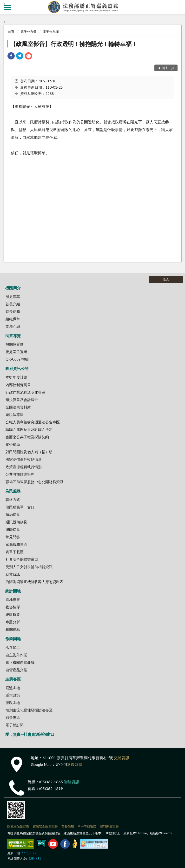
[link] (11, 56)
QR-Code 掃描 (17, 359)
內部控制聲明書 (18, 385)
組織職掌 (13, 319)
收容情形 (13, 607)
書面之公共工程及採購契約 (27, 437)
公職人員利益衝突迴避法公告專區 (33, 422)
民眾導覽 (13, 336)
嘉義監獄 (75, 764)
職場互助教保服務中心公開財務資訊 (34, 482)
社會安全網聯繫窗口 (22, 559)
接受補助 (13, 444)
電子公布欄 (29, 32)
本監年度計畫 (16, 377)
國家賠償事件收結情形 (24, 459)
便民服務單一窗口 (20, 507)
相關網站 (13, 629)
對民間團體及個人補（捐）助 (29, 452)
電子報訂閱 (15, 725)
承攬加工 (13, 647)
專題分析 (13, 622)
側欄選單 (7, 8)
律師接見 (13, 529)
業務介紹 (13, 326)
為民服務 (13, 491)
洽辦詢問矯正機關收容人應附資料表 (34, 582)
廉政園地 (13, 703)
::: (4, 4)
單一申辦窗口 (87, 826)
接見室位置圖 (16, 352)
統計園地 (13, 591)
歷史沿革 (13, 296)
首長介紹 (13, 304)
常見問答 (13, 537)
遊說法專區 (15, 414)
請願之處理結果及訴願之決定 (29, 429)
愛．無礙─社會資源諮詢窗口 (30, 734)
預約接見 (13, 514)
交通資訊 (122, 758)
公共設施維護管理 (20, 474)
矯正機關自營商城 (20, 662)
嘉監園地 (13, 688)
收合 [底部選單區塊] (166, 279)
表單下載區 (15, 552)
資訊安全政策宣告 (45, 826)
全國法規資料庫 (18, 407)
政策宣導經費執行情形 (24, 467)
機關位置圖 (15, 344)
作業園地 (13, 639)
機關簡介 (13, 288)
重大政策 (13, 695)
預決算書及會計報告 (22, 400)
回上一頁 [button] (168, 68)
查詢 (178, 7)
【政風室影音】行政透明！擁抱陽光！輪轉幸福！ (74, 44)
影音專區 (13, 717)
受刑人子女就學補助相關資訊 (29, 567)
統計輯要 (13, 614)
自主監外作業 (16, 655)
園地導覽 (13, 599)
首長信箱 (13, 311)
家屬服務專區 (16, 544)
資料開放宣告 (109, 826)
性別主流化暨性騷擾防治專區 (29, 710)
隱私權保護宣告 (18, 826)
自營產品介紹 (16, 670)
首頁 (11, 32)
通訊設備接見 (16, 522)
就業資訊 (13, 574)
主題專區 (13, 679)
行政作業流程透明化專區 (25, 392)
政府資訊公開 (17, 368)
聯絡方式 (13, 500)
